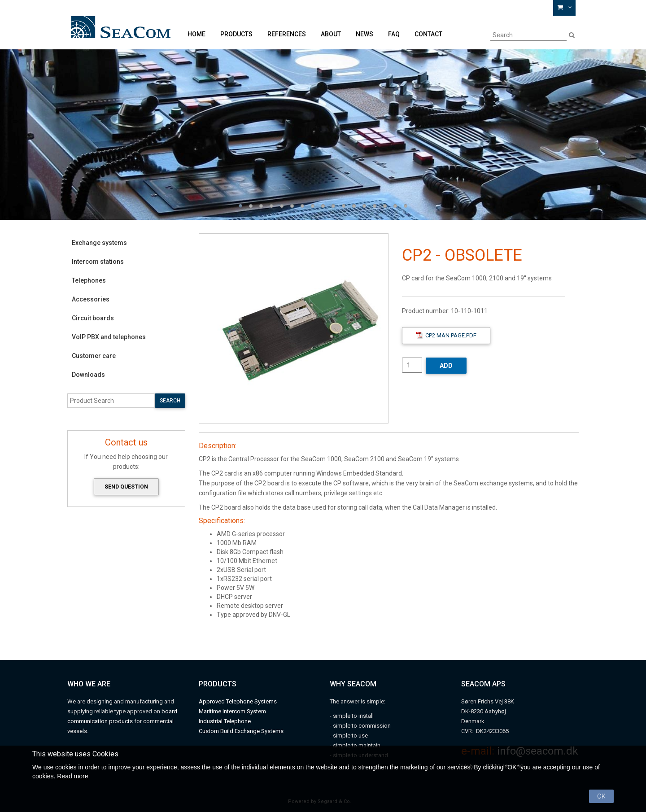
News (364, 34)
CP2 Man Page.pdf (446, 335)
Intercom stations (98, 262)
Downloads (88, 375)
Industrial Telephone (225, 721)
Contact (428, 34)
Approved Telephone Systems (238, 701)
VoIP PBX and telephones (109, 337)
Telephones (89, 280)
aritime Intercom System (235, 711)
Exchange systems (99, 243)
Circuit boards (93, 318)
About (331, 34)
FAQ (394, 34)
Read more (72, 776)
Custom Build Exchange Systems (241, 731)
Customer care (94, 356)
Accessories (91, 299)
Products (236, 34)
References (287, 34)
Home (196, 34)
